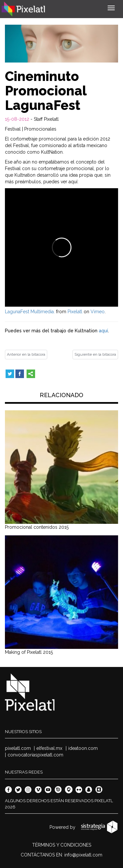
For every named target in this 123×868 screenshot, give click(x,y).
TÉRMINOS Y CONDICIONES (62, 845)
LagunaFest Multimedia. (30, 312)
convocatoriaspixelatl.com (35, 755)
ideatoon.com (83, 748)
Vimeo (98, 312)
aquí (103, 331)
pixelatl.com (18, 748)
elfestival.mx (49, 748)
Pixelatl (75, 312)
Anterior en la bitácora (26, 354)
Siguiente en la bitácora (95, 354)
